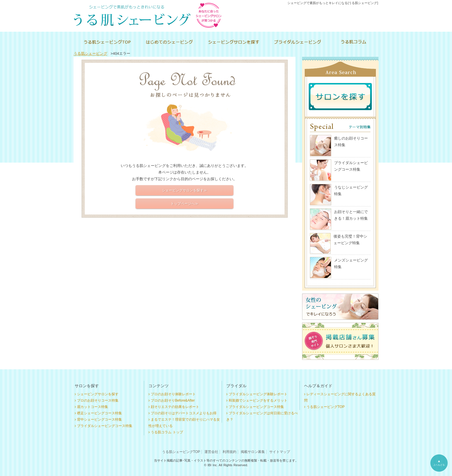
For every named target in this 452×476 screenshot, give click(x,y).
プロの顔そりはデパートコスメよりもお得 (184, 413)
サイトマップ (280, 452)
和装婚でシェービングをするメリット (258, 400)
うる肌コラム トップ (167, 432)
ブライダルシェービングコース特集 (105, 426)
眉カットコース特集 (93, 407)
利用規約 (229, 452)
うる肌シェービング (90, 53)
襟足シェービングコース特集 (99, 413)
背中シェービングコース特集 (99, 419)
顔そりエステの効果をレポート (175, 407)
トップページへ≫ (184, 204)
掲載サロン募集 (253, 452)
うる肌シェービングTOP (325, 407)
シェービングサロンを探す (98, 394)
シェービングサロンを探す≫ (184, 190)
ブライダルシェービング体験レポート (258, 394)
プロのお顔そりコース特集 (98, 400)
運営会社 (211, 452)
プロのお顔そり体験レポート (173, 394)
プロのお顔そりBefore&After (173, 400)
